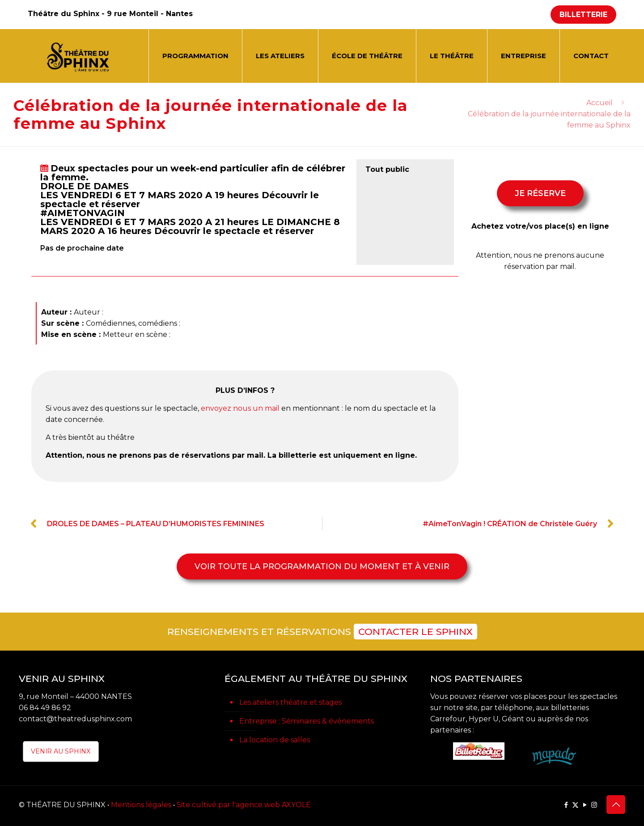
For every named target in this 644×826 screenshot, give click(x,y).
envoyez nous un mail (240, 408)
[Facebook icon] (566, 805)
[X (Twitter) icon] (575, 805)
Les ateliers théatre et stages (290, 702)
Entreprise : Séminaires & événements (307, 721)
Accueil (600, 103)
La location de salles (275, 740)
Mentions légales (141, 805)
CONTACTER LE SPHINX (415, 632)
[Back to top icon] (616, 805)
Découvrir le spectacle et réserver (234, 231)
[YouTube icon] (585, 805)
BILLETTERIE (583, 15)
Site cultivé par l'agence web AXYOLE (244, 805)
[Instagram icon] (594, 805)
